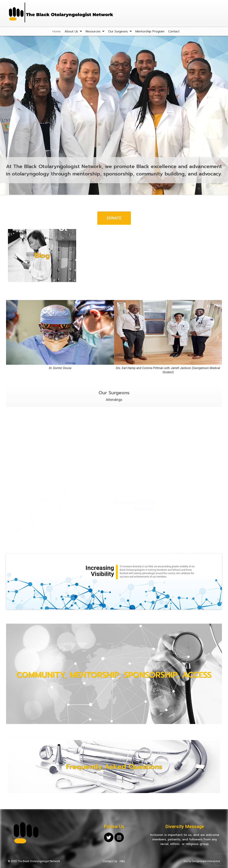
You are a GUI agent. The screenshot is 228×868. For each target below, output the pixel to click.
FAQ (122, 861)
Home (57, 31)
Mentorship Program (150, 31)
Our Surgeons (120, 31)
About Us (73, 31)
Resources (95, 31)
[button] (114, 218)
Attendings (114, 400)
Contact (174, 31)
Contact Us (110, 861)
